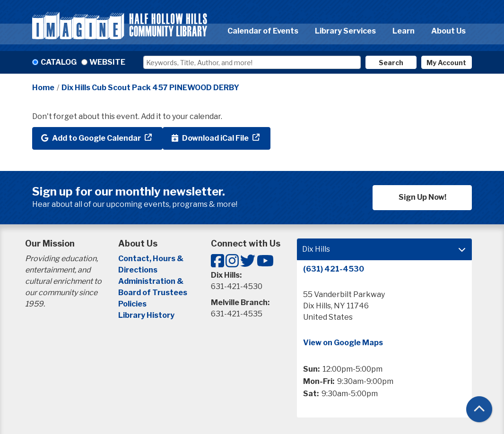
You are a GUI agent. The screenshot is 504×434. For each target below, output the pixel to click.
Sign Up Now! (422, 197)
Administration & (152, 281)
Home (43, 88)
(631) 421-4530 (334, 269)
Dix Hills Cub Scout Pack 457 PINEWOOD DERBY (150, 88)
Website (107, 62)
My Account (446, 63)
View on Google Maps (343, 343)
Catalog (59, 62)
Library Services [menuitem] (345, 31)
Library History (146, 315)
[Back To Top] (479, 409)
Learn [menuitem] (404, 31)
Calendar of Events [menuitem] (263, 31)
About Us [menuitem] (448, 31)
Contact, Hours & (152, 259)
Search (391, 63)
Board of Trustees (153, 293)
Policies (132, 304)
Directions (138, 270)
